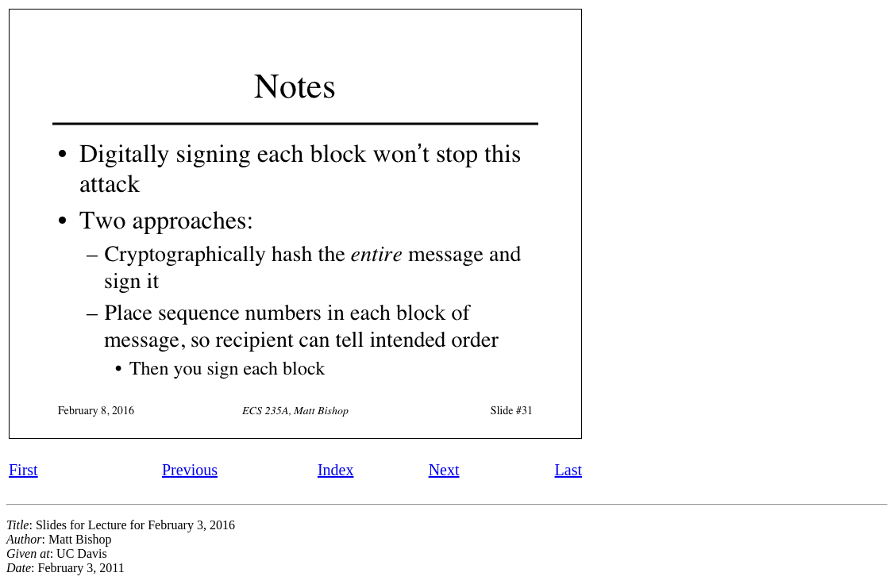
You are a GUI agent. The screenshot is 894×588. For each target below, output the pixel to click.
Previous (190, 470)
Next (444, 470)
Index (336, 470)
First (23, 470)
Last (568, 470)
